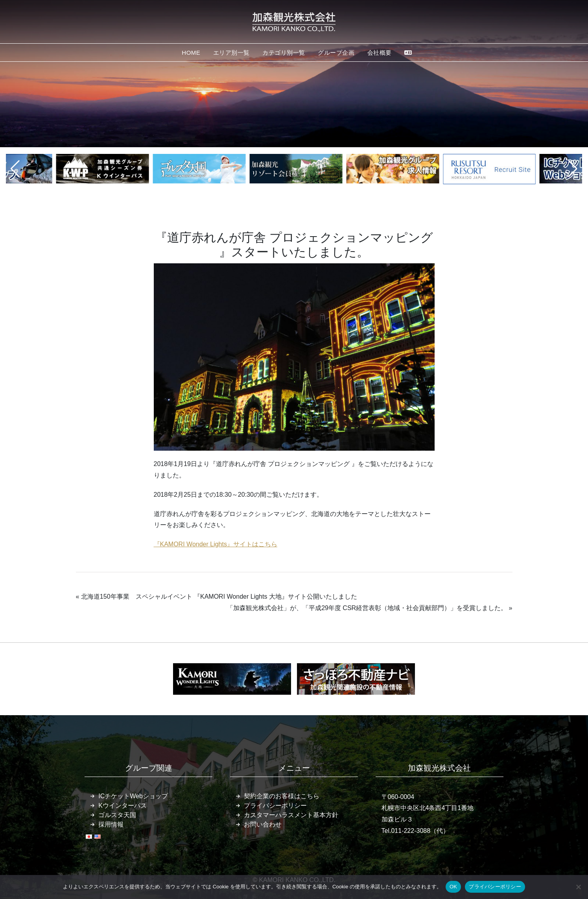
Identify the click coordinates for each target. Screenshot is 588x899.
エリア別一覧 (231, 53)
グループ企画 (336, 53)
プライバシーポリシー (275, 806)
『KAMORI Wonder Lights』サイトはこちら (216, 544)
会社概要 (380, 53)
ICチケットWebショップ (133, 796)
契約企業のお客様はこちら (282, 796)
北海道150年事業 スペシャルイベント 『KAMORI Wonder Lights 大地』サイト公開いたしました (219, 597)
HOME (191, 53)
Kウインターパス (123, 806)
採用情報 (111, 824)
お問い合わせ (263, 824)
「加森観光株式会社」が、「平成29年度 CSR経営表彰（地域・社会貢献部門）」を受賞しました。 (367, 608)
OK (453, 887)
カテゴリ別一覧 (284, 53)
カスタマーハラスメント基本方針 (291, 815)
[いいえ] (578, 887)
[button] (15, 169)
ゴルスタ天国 (117, 815)
